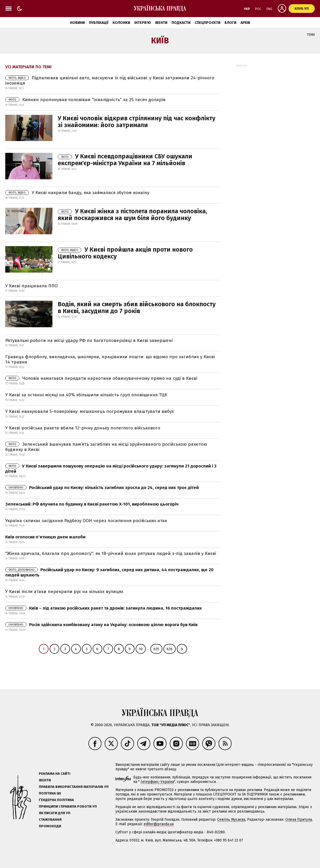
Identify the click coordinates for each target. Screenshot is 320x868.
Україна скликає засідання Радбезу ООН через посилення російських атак (86, 521)
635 (156, 649)
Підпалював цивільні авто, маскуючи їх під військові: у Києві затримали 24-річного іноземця (110, 80)
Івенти (161, 23)
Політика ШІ (50, 793)
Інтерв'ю (143, 23)
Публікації (99, 23)
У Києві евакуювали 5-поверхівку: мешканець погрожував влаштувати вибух (90, 411)
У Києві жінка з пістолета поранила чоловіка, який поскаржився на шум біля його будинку (132, 215)
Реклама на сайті (55, 774)
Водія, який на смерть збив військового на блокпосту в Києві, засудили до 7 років (137, 308)
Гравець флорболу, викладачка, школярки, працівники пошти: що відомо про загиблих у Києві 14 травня (110, 359)
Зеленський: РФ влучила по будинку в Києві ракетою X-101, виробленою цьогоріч (92, 504)
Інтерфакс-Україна (157, 782)
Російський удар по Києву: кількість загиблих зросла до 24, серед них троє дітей (102, 488)
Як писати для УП (55, 813)
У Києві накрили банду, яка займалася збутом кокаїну (77, 193)
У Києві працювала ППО (31, 286)
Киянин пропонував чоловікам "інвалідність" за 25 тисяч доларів (85, 100)
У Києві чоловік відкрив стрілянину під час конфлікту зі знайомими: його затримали (137, 122)
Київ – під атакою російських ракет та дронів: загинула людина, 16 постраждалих (104, 608)
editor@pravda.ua (159, 824)
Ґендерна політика (56, 800)
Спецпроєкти (207, 23)
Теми (311, 35)
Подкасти (181, 23)
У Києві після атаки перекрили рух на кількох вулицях (64, 592)
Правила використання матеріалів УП (74, 787)
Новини (77, 23)
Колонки (121, 23)
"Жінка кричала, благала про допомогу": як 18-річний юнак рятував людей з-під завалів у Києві (111, 553)
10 (141, 649)
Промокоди (50, 826)
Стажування (50, 820)
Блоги (230, 23)
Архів (245, 23)
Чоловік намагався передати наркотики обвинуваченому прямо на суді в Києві (101, 378)
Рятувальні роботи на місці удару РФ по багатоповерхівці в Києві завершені (89, 341)
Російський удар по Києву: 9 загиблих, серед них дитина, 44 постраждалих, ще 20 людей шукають (109, 572)
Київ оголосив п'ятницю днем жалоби (45, 537)
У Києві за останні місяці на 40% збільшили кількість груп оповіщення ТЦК (86, 395)
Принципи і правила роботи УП (68, 806)
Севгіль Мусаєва (231, 820)
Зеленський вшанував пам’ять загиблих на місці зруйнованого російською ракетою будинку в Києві (106, 447)
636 (170, 649)
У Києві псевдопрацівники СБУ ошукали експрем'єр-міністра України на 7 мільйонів (125, 160)
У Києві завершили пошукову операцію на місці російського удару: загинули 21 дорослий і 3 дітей (111, 469)
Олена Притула (299, 820)
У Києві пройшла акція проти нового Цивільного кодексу (125, 253)
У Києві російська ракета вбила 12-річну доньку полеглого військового (83, 428)
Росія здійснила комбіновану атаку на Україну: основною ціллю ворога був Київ (101, 625)
